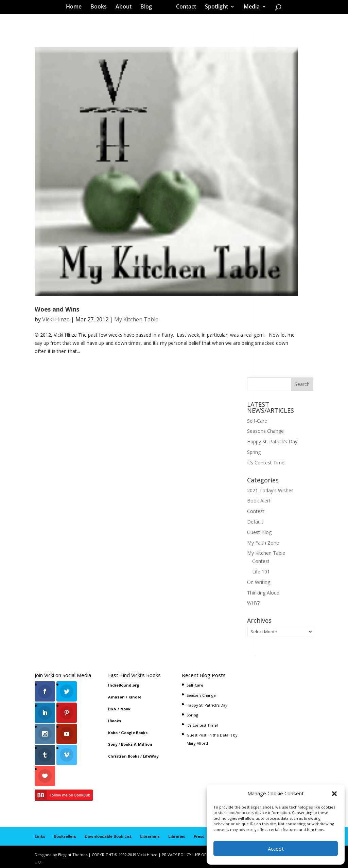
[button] (334, 794)
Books (101, 8)
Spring (254, 452)
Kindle (135, 697)
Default (255, 522)
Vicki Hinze (56, 319)
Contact (184, 8)
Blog (149, 8)
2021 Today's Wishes (270, 490)
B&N (112, 709)
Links (40, 832)
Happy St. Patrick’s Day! (273, 441)
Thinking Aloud (263, 593)
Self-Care (257, 421)
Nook (125, 709)
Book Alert (259, 501)
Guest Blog (259, 532)
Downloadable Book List (108, 832)
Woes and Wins (57, 309)
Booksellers (65, 832)
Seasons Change (265, 431)
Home (76, 8)
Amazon (116, 697)
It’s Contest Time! (266, 463)
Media (249, 8)
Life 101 (261, 572)
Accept (276, 849)
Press (199, 832)
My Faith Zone (263, 543)
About (126, 8)
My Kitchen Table (136, 319)
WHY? (253, 603)
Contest (256, 511)
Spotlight (214, 8)
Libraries (177, 832)
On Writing (259, 582)
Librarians (150, 832)
